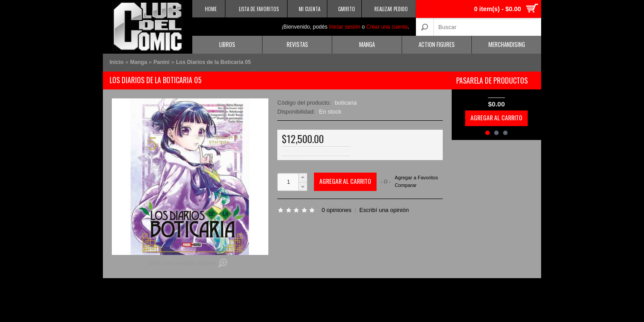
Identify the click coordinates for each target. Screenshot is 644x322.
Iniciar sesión (345, 27)
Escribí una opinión (384, 210)
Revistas (297, 44)
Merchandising (507, 44)
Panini (161, 62)
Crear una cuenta (387, 27)
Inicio (117, 62)
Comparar (406, 185)
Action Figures (437, 44)
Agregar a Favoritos (417, 178)
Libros (227, 44)
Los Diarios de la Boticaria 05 (213, 62)
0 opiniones (337, 210)
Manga (367, 44)
